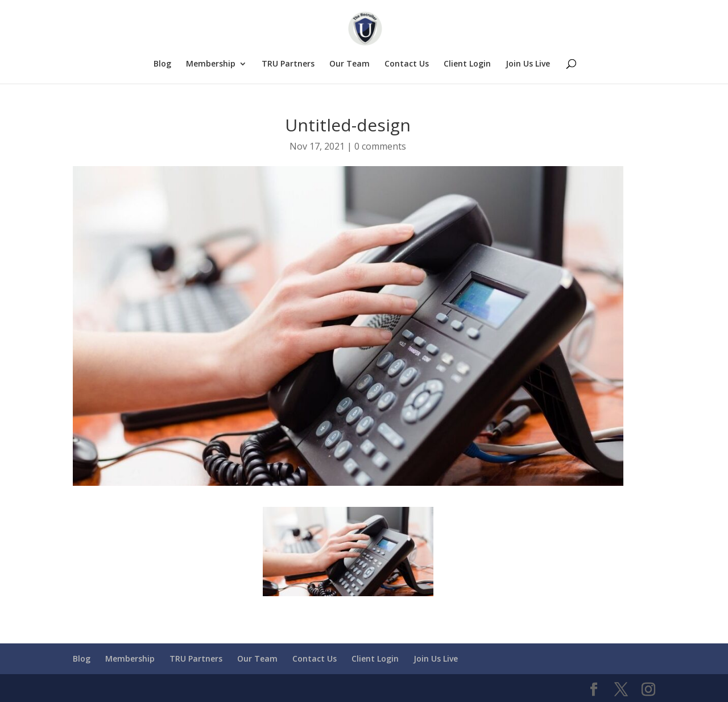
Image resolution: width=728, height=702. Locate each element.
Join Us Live (528, 64)
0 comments (380, 146)
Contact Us (407, 64)
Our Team (349, 64)
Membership (211, 64)
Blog (162, 64)
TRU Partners (288, 64)
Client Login (467, 64)
